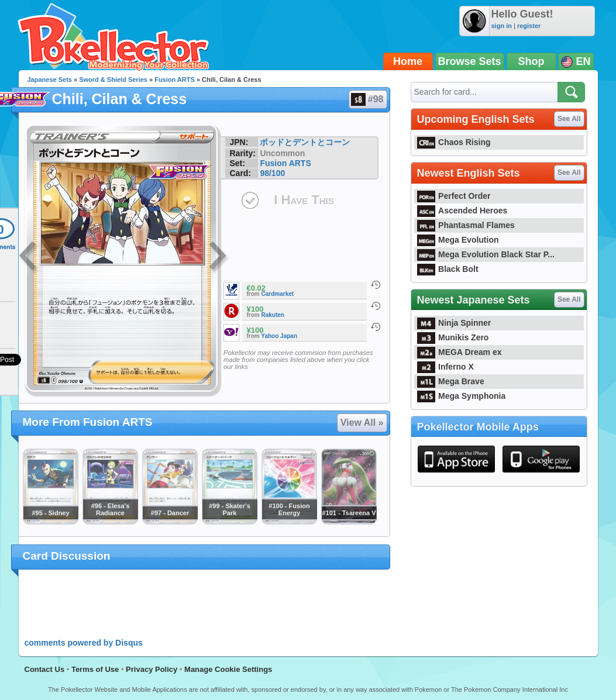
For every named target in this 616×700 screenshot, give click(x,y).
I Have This (304, 200)
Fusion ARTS (175, 80)
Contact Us (45, 669)
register (529, 26)
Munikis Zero (453, 337)
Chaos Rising (454, 142)
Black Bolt (448, 269)
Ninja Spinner (454, 323)
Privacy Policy (152, 669)
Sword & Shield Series (113, 80)
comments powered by (84, 643)
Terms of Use (95, 669)
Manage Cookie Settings (228, 669)
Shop (531, 61)
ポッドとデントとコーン (305, 142)
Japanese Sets (50, 80)
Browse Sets (470, 61)
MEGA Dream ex (460, 352)
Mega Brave (451, 381)
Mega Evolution (458, 240)
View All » (362, 423)
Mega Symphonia (462, 396)
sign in (502, 26)
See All (569, 119)
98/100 (272, 173)
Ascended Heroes (462, 211)
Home (408, 61)
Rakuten (273, 315)
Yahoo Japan (279, 336)
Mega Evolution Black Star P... (486, 254)
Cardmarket (278, 294)
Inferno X (445, 367)
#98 (367, 99)
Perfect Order (454, 196)
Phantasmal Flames (466, 225)
